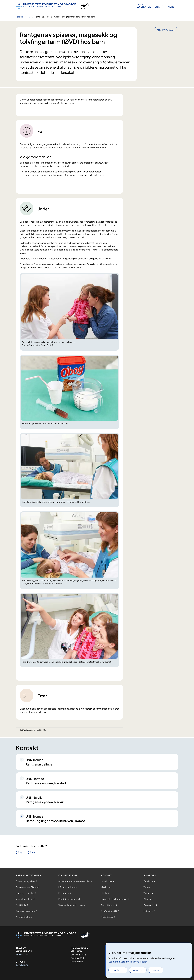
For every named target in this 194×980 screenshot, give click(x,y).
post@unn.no (22, 965)
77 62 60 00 (22, 954)
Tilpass (156, 970)
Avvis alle (138, 970)
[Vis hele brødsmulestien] (29, 17)
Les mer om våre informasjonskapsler (128, 962)
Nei (34, 853)
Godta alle (118, 970)
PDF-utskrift (169, 30)
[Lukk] (187, 948)
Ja (21, 853)
